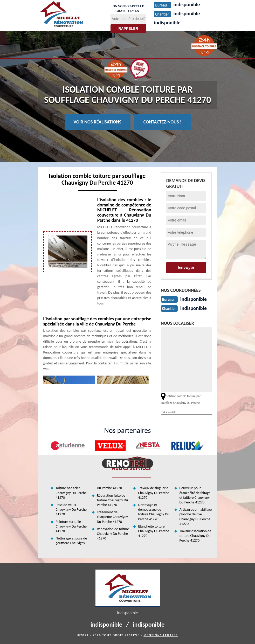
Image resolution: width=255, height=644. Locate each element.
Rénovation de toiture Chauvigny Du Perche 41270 (113, 534)
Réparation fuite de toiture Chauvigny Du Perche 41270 (113, 500)
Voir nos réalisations (98, 122)
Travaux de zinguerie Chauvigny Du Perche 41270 (154, 493)
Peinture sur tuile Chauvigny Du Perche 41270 (71, 526)
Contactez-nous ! (163, 122)
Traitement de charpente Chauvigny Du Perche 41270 (113, 517)
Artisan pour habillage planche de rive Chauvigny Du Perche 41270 (196, 517)
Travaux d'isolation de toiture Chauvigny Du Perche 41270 (195, 536)
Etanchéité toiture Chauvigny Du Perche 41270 (154, 531)
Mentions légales (161, 635)
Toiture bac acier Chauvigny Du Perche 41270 (71, 493)
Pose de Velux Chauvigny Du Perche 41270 (71, 510)
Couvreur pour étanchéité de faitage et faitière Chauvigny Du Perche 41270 (195, 495)
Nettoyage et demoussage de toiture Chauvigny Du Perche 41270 (154, 512)
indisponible (167, 23)
